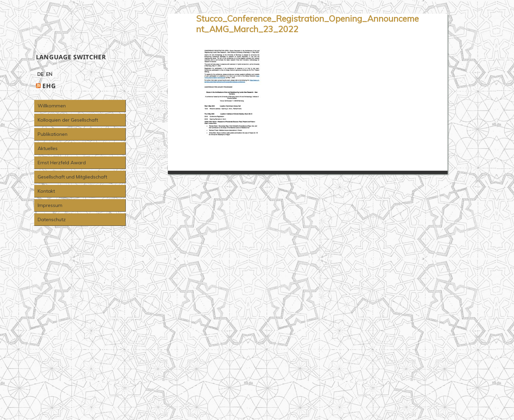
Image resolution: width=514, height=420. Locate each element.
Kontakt (46, 191)
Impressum (50, 205)
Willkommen (52, 106)
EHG (49, 86)
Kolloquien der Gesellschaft (68, 120)
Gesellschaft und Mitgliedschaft (72, 177)
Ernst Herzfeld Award (62, 163)
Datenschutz (52, 219)
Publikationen (53, 134)
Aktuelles (48, 148)
